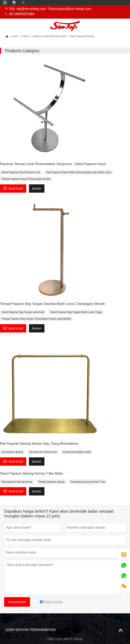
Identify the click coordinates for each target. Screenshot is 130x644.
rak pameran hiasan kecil (43, 452)
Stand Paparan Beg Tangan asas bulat (23, 312)
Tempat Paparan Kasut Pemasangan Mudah (26, 179)
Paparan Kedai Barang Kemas (49, 36)
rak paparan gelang (12, 452)
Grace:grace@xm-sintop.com (70, 9)
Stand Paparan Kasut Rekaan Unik (21, 172)
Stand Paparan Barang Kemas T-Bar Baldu (32, 473)
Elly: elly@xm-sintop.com (28, 9)
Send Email (13, 188)
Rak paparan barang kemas (17, 482)
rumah (11, 36)
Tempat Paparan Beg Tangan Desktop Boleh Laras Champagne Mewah (52, 304)
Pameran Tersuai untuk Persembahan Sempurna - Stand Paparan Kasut (53, 164)
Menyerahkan (17, 602)
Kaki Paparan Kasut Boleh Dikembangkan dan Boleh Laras (79, 172)
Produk (25, 36)
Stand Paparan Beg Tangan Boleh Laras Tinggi (76, 312)
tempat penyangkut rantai (77, 452)
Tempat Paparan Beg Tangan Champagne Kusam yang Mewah (36, 319)
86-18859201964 (22, 14)
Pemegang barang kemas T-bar (88, 482)
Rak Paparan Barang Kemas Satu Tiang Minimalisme (39, 444)
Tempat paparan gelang (51, 482)
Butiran (37, 188)
